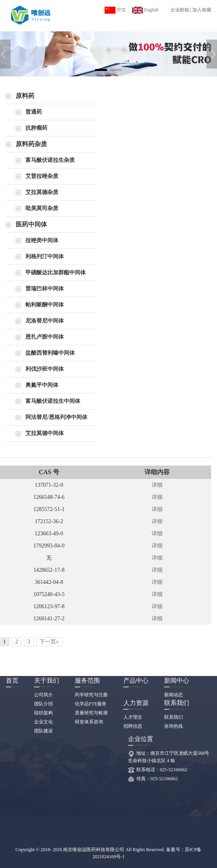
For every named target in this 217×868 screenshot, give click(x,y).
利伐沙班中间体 (45, 369)
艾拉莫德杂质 (42, 192)
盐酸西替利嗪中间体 (50, 353)
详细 (157, 485)
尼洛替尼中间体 (45, 321)
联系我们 (174, 717)
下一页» (49, 642)
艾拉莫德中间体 (45, 433)
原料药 (25, 96)
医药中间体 (31, 224)
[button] (101, 70)
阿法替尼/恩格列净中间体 (56, 417)
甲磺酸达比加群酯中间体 (56, 273)
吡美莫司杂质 (42, 208)
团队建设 (43, 731)
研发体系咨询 (89, 722)
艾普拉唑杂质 (42, 176)
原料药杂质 (31, 144)
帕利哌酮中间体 (45, 305)
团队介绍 (43, 704)
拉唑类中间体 (42, 240)
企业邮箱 (180, 10)
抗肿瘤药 (36, 128)
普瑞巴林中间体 (45, 289)
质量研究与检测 (91, 713)
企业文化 (43, 722)
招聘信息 (133, 726)
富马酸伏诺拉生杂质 (50, 160)
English (145, 10)
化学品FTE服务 (91, 704)
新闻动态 (174, 695)
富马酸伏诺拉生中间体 (53, 401)
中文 (115, 10)
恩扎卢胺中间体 (45, 337)
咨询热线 (174, 726)
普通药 (34, 112)
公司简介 (43, 695)
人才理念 (133, 717)
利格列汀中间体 (45, 256)
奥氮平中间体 (42, 385)
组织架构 (43, 713)
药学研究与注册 (91, 695)
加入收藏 (202, 10)
